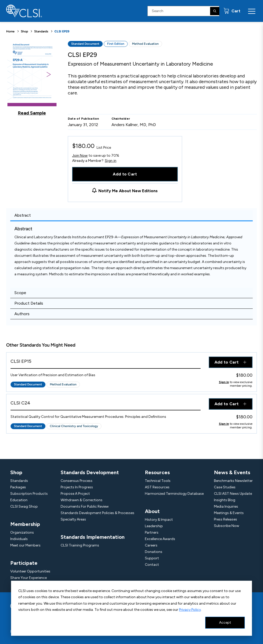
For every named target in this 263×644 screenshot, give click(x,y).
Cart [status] (235, 11)
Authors (22, 314)
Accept (225, 623)
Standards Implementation (93, 537)
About (152, 511)
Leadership (154, 526)
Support (152, 558)
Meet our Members (25, 545)
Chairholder (121, 119)
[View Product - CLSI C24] (106, 404)
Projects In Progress (77, 487)
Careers (151, 545)
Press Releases (226, 519)
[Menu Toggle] (252, 11)
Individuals (19, 539)
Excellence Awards (160, 539)
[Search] (215, 11)
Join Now (80, 156)
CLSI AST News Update (233, 494)
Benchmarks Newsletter (233, 481)
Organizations (22, 532)
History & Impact (159, 520)
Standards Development (90, 472)
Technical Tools (158, 481)
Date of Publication (83, 119)
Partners (152, 532)
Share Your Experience (29, 578)
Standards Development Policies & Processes (97, 513)
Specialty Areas (73, 519)
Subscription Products (29, 494)
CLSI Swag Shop (24, 506)
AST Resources (157, 487)
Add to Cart (125, 174)
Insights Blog (225, 500)
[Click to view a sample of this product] (32, 78)
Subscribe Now (227, 526)
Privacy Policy (190, 610)
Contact (152, 565)
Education (19, 500)
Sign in (111, 161)
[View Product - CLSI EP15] (106, 363)
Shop (24, 31)
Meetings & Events (229, 513)
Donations (154, 552)
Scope (20, 293)
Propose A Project (75, 494)
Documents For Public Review (85, 506)
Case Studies (225, 487)
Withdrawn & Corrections (82, 500)
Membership (25, 524)
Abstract (23, 215)
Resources (157, 472)
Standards (41, 31)
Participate (24, 563)
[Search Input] (183, 11)
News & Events (232, 472)
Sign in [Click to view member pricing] (224, 382)
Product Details (29, 303)
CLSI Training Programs (80, 545)
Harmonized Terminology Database (174, 494)
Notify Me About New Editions (128, 191)
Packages (18, 487)
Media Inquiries (226, 506)
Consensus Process (77, 481)
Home (10, 31)
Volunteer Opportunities (30, 571)
